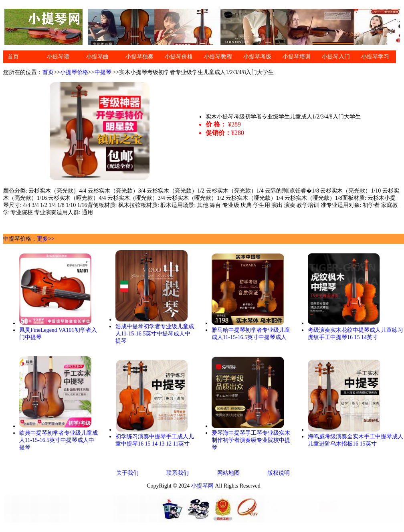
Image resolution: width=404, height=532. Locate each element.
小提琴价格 (179, 57)
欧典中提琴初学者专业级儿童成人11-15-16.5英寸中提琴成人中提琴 (59, 440)
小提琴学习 (375, 57)
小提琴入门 (336, 57)
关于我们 (127, 473)
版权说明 (279, 473)
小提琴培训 (297, 57)
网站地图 (228, 473)
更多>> (46, 239)
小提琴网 (202, 486)
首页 (13, 57)
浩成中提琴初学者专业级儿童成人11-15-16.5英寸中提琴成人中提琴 (155, 334)
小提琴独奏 (139, 57)
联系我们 (178, 473)
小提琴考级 (257, 57)
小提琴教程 (218, 57)
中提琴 (103, 72)
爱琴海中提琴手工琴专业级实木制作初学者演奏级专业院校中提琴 (251, 440)
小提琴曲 (97, 57)
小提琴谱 (58, 57)
